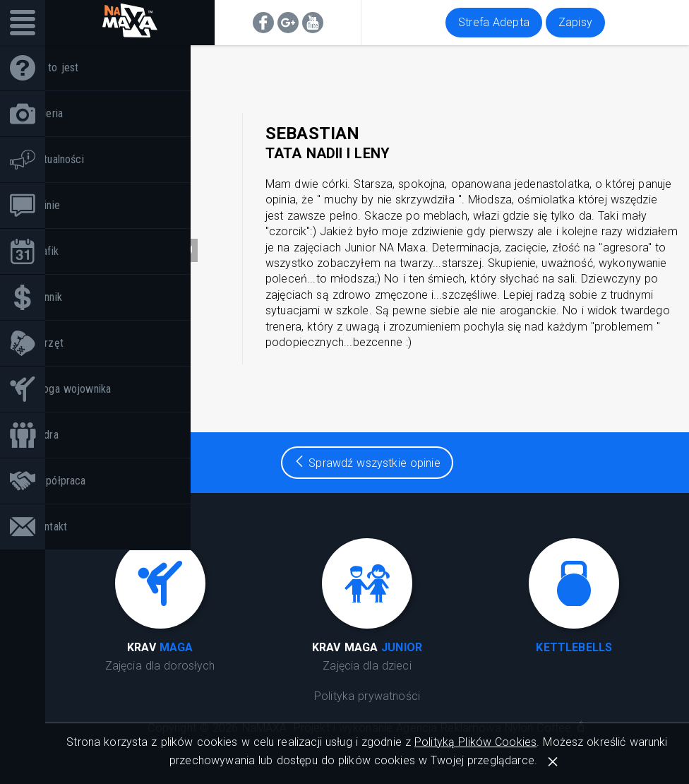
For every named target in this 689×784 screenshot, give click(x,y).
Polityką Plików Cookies (475, 742)
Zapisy (575, 22)
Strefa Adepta (494, 22)
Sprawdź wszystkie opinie (367, 463)
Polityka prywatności (367, 696)
